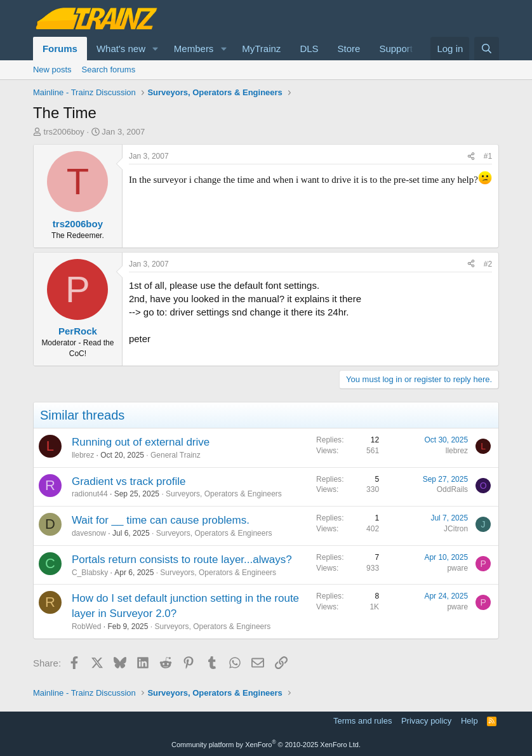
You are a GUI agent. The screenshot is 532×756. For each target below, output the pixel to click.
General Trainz (176, 455)
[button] (156, 49)
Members (194, 49)
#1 (488, 156)
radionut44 (90, 494)
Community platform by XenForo (266, 745)
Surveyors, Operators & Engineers (224, 494)
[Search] (487, 49)
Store (349, 49)
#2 (488, 264)
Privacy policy (426, 721)
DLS (309, 49)
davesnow (89, 533)
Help (469, 721)
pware (457, 568)
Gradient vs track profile (129, 481)
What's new (121, 49)
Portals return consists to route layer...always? (182, 560)
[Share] (471, 156)
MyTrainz (261, 49)
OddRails (452, 489)
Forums (60, 49)
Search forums (109, 70)
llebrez (83, 455)
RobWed (86, 627)
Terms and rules (362, 721)
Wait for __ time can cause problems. (161, 520)
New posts (52, 70)
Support (396, 49)
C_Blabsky (90, 573)
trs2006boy (64, 132)
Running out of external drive (141, 442)
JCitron (456, 529)
